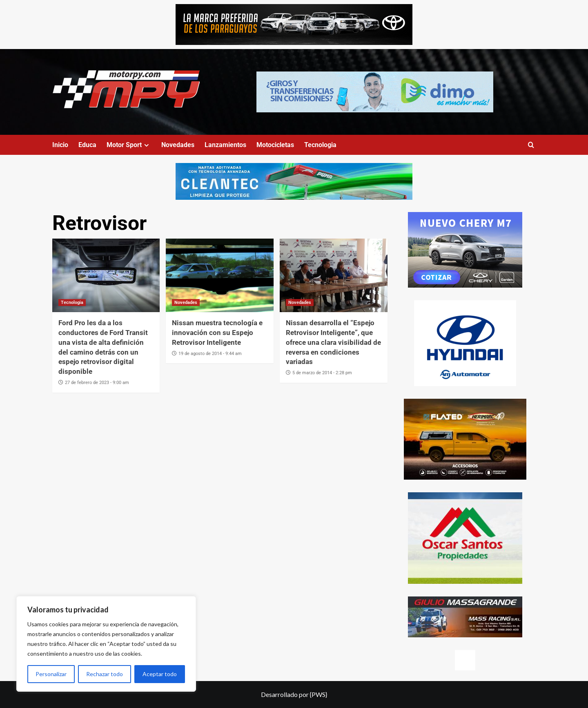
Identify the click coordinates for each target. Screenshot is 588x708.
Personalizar (51, 674)
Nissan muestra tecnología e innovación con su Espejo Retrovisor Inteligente (217, 333)
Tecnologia (320, 145)
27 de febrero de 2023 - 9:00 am (97, 383)
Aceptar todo (160, 674)
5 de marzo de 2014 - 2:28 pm (322, 373)
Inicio (60, 145)
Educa (87, 145)
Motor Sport (129, 145)
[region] (106, 644)
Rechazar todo (105, 674)
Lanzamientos (225, 145)
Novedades (178, 145)
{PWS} (318, 694)
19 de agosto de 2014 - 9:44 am (210, 354)
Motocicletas (275, 145)
